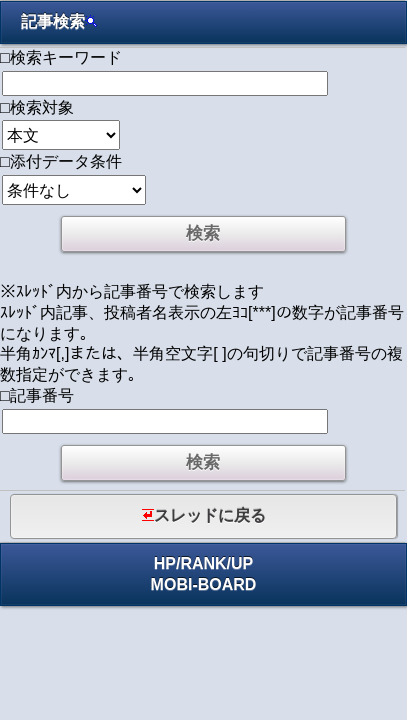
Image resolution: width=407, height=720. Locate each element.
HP (165, 563)
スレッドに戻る (204, 515)
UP (242, 563)
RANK (203, 563)
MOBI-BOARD (204, 584)
